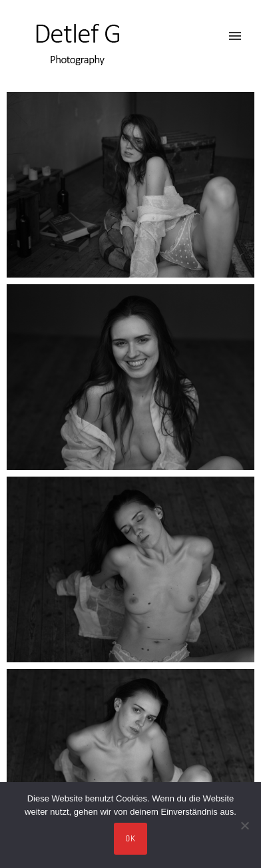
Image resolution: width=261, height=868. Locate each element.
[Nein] (244, 825)
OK (131, 838)
